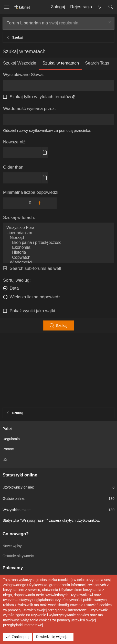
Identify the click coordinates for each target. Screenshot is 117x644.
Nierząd (59, 238)
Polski (7, 429)
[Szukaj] (111, 7)
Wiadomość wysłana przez (29, 109)
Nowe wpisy (12, 546)
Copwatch (59, 258)
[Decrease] (51, 203)
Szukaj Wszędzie (20, 63)
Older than (13, 167)
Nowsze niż (14, 142)
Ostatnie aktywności (19, 556)
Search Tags (97, 63)
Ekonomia (59, 248)
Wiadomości (59, 263)
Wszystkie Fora (59, 228)
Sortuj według (16, 280)
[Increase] (40, 203)
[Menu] (7, 7)
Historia (59, 252)
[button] (74, 97)
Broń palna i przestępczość (59, 243)
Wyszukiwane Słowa (23, 75)
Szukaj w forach (18, 218)
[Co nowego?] (100, 7)
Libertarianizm (59, 233)
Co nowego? (16, 534)
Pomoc (8, 449)
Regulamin (11, 439)
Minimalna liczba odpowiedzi (31, 192)
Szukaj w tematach (61, 63)
